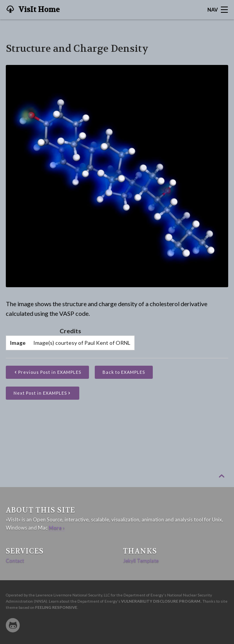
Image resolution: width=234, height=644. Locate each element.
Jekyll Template (141, 561)
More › (57, 528)
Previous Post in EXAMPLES (50, 372)
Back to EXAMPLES (124, 372)
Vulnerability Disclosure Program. (161, 601)
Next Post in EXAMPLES (43, 393)
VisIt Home (38, 10)
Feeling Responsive (56, 607)
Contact (15, 561)
